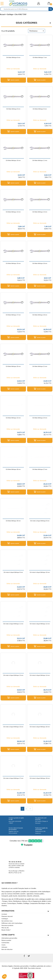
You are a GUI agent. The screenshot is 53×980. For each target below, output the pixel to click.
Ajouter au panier (13, 80)
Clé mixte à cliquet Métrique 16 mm (40, 727)
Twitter (29, 956)
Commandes (5, 943)
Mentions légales (7, 966)
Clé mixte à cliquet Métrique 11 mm (13, 624)
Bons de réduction (7, 949)
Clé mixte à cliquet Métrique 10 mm (40, 572)
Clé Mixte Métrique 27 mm (40, 469)
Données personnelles (21, 966)
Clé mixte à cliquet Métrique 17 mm (13, 778)
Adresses (4, 947)
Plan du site (5, 928)
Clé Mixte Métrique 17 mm (13, 315)
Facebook (24, 956)
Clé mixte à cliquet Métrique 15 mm (13, 727)
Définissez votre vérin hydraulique (12, 923)
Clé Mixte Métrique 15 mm (13, 263)
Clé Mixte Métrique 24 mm (40, 418)
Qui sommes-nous (7, 921)
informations (8, 911)
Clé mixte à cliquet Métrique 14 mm (40, 675)
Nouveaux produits (7, 925)
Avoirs (3, 945)
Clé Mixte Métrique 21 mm (40, 366)
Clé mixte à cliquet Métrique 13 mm (13, 675)
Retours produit (6, 940)
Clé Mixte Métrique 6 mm (13, 57)
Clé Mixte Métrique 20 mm (13, 366)
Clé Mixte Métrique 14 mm (40, 212)
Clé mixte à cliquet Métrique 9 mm (13, 572)
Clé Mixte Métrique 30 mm (13, 521)
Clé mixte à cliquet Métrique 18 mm (40, 778)
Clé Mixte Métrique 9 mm (40, 109)
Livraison (4, 914)
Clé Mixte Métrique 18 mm (40, 315)
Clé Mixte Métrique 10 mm (13, 160)
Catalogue (5, 919)
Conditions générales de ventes (40, 966)
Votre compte (8, 935)
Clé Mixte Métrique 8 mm (13, 109)
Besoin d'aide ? (6, 930)
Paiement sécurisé (7, 916)
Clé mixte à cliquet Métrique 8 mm (40, 521)
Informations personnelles (9, 938)
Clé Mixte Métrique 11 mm (40, 160)
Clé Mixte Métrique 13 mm (13, 212)
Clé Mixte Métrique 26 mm (13, 469)
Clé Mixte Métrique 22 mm (13, 418)
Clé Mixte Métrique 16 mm (40, 263)
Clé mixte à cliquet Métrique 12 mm (40, 624)
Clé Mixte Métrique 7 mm (40, 57)
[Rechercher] (24, 9)
